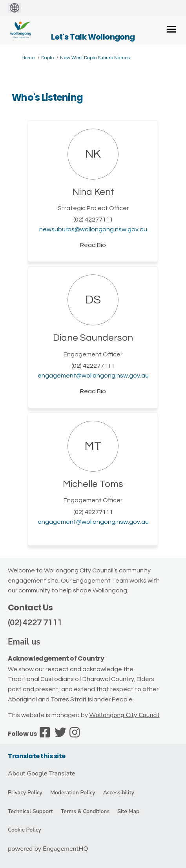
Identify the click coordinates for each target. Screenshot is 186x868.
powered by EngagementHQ (48, 849)
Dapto (47, 58)
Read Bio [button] (93, 245)
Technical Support (30, 811)
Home (28, 58)
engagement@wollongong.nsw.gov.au (93, 376)
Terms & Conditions (85, 811)
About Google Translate (41, 774)
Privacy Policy (25, 793)
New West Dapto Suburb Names (95, 58)
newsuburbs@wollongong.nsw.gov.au (93, 229)
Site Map (128, 811)
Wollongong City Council (124, 715)
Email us (24, 642)
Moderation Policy (73, 793)
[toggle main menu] (171, 29)
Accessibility (119, 793)
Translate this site (37, 756)
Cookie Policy (25, 830)
